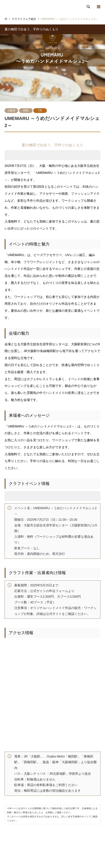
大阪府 (11, 110)
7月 (40, 110)
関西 (26, 110)
